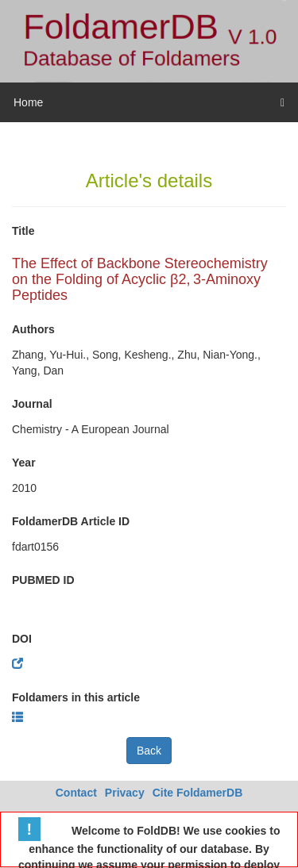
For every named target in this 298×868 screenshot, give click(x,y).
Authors (33, 329)
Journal (32, 404)
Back (149, 751)
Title (23, 231)
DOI (22, 639)
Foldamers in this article (76, 697)
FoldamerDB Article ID (71, 521)
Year (24, 463)
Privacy (125, 793)
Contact (76, 793)
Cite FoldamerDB (198, 793)
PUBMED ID (43, 580)
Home (28, 102)
